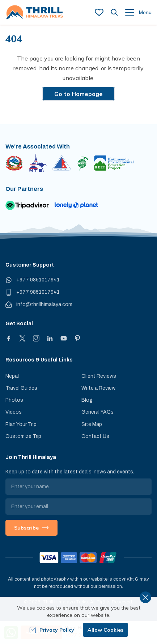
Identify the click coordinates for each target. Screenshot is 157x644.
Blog (87, 400)
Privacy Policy (52, 630)
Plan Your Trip (21, 424)
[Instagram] (36, 338)
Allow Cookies (105, 630)
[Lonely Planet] (76, 205)
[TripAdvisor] (27, 205)
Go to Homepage (78, 94)
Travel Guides (21, 388)
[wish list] (99, 12)
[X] (22, 338)
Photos (14, 400)
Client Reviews (99, 376)
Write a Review (98, 388)
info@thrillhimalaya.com (44, 304)
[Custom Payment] (78, 557)
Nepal (12, 376)
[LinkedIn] (50, 338)
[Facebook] (9, 338)
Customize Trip (23, 436)
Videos (14, 412)
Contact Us (95, 436)
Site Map (92, 424)
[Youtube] (64, 338)
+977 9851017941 (38, 280)
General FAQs (97, 412)
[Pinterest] (77, 338)
